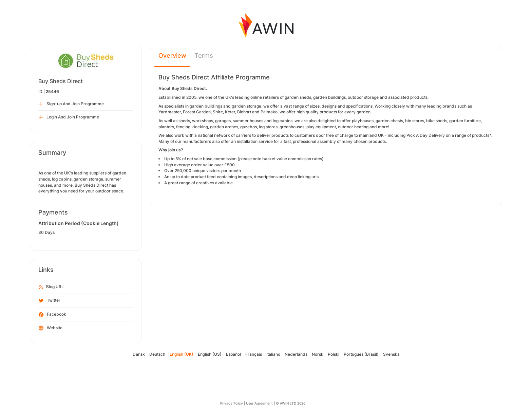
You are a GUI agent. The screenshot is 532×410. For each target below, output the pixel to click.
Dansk (139, 354)
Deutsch (157, 354)
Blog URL (51, 287)
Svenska (391, 354)
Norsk (318, 354)
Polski (334, 354)
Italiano (273, 354)
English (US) (210, 354)
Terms (204, 55)
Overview (172, 55)
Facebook (52, 315)
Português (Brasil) (361, 354)
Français (254, 354)
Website (51, 328)
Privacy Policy (232, 403)
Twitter (50, 301)
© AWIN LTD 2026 (291, 403)
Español (233, 354)
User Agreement (259, 403)
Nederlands (296, 354)
